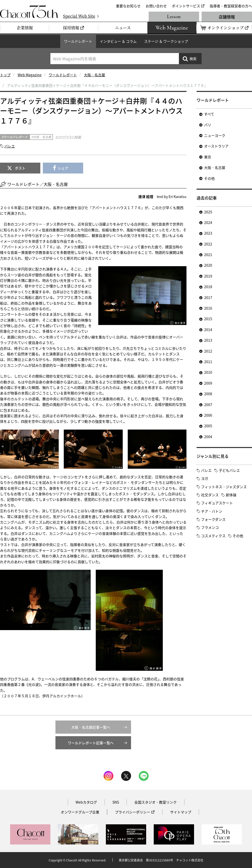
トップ (5, 75)
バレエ (10, 146)
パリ (208, 125)
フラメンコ (210, 527)
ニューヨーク (215, 135)
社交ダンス (210, 495)
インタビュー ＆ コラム (118, 41)
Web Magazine (30, 75)
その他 (209, 178)
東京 (208, 157)
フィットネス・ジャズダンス (224, 487)
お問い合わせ (156, 6)
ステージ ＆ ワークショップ (166, 41)
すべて (209, 114)
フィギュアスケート (217, 503)
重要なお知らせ (128, 6)
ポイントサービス (186, 6)
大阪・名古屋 (94, 75)
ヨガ (205, 478)
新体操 (231, 495)
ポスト (20, 168)
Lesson (174, 17)
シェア (63, 168)
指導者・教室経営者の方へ (231, 6)
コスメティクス (213, 536)
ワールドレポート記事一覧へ (91, 743)
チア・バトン (212, 511)
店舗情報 (227, 17)
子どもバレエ (229, 470)
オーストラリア (216, 146)
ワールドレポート (78, 41)
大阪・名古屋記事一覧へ (91, 727)
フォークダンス (213, 519)
